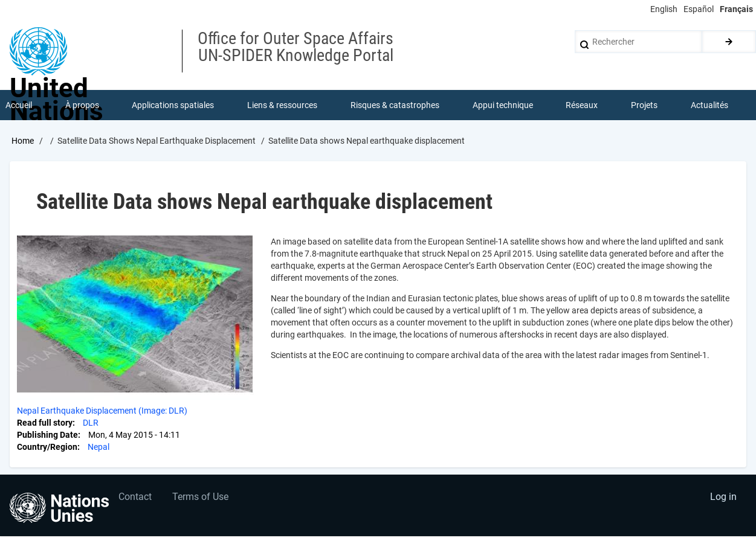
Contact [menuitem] (135, 498)
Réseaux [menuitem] (582, 105)
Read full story (45, 423)
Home (23, 141)
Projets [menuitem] (644, 105)
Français (736, 9)
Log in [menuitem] (723, 498)
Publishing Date (47, 435)
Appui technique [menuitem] (503, 105)
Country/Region (47, 447)
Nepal (99, 447)
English (664, 9)
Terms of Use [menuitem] (201, 498)
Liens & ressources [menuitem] (282, 105)
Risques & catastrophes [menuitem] (395, 105)
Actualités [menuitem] (709, 105)
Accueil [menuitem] (19, 105)
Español (699, 9)
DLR (91, 423)
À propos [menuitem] (82, 105)
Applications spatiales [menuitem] (173, 105)
